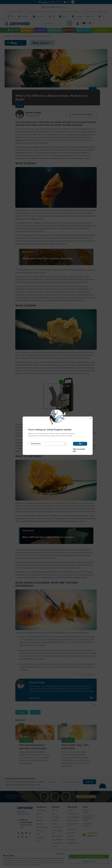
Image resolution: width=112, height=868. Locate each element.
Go (80, 444)
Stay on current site (79, 449)
